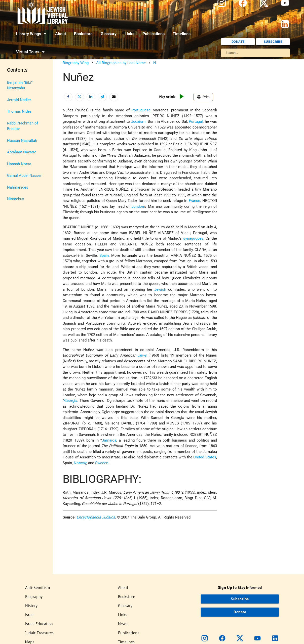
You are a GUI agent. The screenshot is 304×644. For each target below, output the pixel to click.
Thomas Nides (19, 111)
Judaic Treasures (39, 633)
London (138, 206)
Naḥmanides (18, 187)
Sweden (102, 463)
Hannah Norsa (19, 164)
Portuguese (141, 110)
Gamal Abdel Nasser (24, 176)
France (194, 201)
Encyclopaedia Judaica (96, 517)
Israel (30, 615)
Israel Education (39, 624)
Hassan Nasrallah (22, 141)
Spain (104, 255)
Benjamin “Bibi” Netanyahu (20, 85)
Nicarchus (16, 199)
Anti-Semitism (38, 587)
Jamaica (109, 440)
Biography (34, 596)
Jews (142, 355)
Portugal (196, 121)
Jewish (160, 289)
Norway (80, 463)
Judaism (138, 121)
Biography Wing (76, 63)
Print (203, 97)
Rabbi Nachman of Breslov (23, 126)
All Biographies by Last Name (121, 63)
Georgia (71, 401)
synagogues (193, 238)
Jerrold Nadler (19, 100)
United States (205, 457)
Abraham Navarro (22, 152)
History (31, 606)
